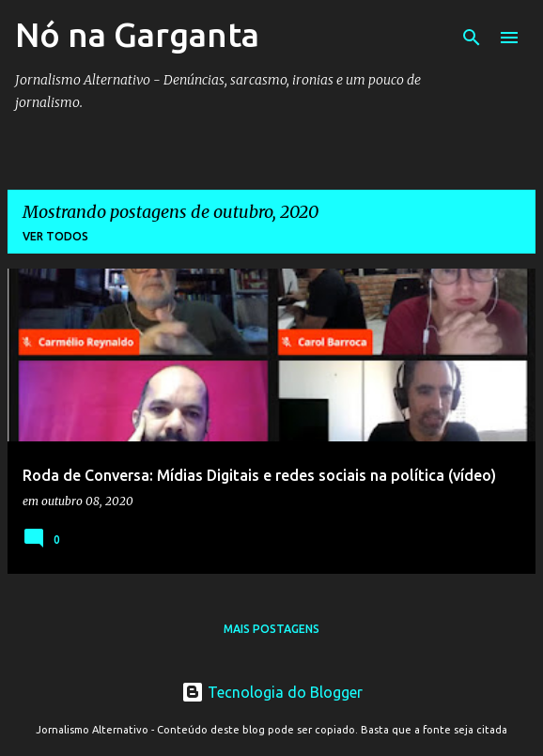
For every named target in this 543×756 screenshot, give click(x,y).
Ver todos (55, 236)
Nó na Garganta (137, 34)
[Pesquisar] (472, 38)
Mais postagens (271, 629)
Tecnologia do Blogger (272, 692)
